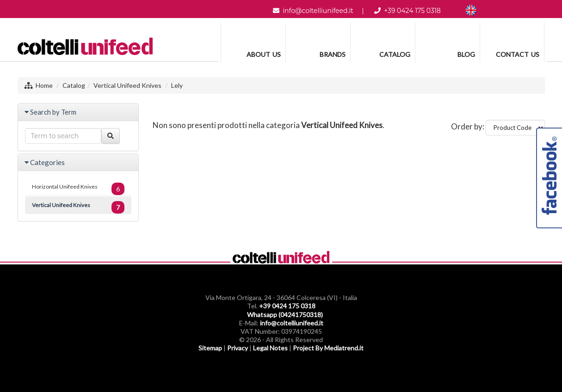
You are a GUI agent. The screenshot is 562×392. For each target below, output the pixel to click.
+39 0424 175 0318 (412, 11)
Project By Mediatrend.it (328, 348)
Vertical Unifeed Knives (127, 85)
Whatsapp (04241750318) (285, 315)
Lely (177, 85)
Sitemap (210, 348)
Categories (47, 162)
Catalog (74, 85)
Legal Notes (270, 348)
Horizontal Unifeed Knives (78, 189)
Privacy (238, 348)
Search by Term (53, 112)
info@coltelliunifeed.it (318, 11)
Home (44, 85)
